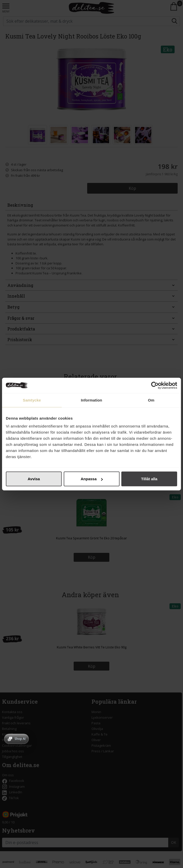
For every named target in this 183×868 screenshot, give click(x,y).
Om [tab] (151, 400)
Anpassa (92, 479)
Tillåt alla (149, 479)
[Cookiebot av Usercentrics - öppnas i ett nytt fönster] (155, 385)
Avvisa (34, 479)
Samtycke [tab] (32, 400)
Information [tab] (91, 400)
